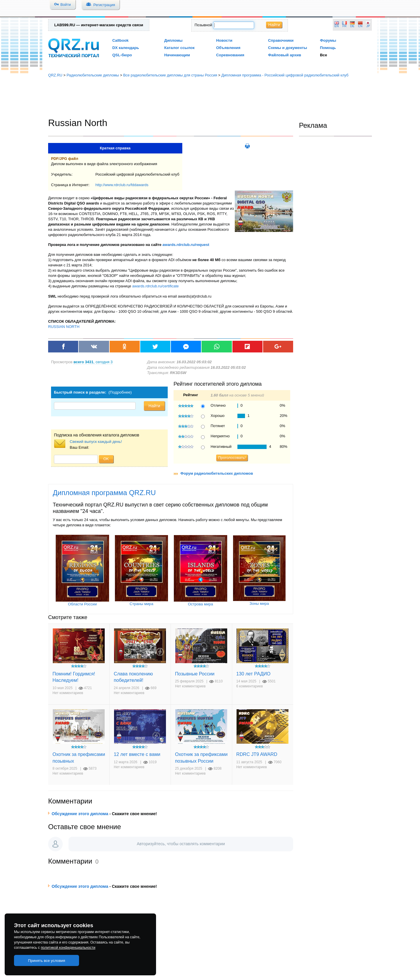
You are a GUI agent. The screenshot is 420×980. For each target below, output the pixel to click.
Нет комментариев (68, 693)
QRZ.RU (55, 75)
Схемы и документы (288, 48)
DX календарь (126, 48)
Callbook (120, 40)
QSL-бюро (122, 55)
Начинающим (177, 55)
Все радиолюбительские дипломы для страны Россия (170, 75)
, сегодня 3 (93, 362)
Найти (274, 25)
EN (337, 26)
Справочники (281, 40)
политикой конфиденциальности (68, 948)
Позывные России (195, 674)
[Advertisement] (210, 98)
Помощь (328, 48)
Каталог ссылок (179, 48)
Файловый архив (285, 55)
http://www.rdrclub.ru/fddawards (122, 185)
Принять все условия (47, 961)
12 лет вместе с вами (137, 754)
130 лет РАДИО (253, 674)
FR (344, 26)
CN (360, 26)
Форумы (328, 40)
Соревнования (230, 55)
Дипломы (173, 40)
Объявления (228, 48)
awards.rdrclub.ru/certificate (155, 286)
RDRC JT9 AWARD (257, 754)
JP (368, 26)
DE (352, 26)
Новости (224, 40)
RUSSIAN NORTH (64, 327)
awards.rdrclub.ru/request (186, 245)
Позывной (203, 25)
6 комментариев (250, 686)
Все (323, 55)
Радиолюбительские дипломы (93, 75)
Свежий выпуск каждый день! (96, 442)
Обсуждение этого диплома (80, 814)
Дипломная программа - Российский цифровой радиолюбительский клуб (285, 75)
